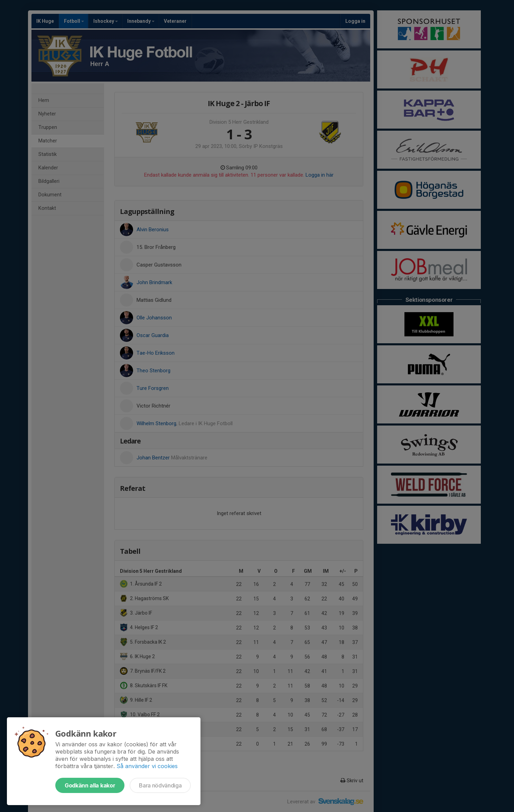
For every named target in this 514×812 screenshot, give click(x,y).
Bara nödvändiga (160, 785)
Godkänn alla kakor (90, 785)
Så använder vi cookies (147, 766)
